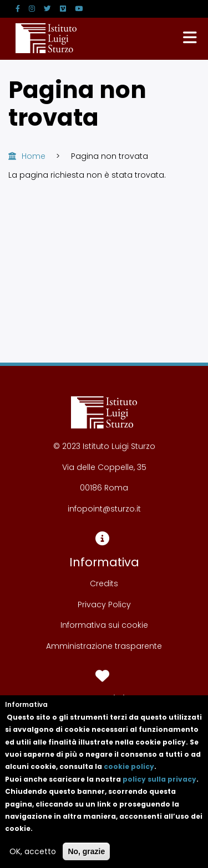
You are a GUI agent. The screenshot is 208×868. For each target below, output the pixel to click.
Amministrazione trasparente (104, 646)
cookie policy (129, 777)
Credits (104, 583)
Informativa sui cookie (104, 625)
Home (34, 156)
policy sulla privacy (159, 790)
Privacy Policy (104, 604)
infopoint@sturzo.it (104, 509)
